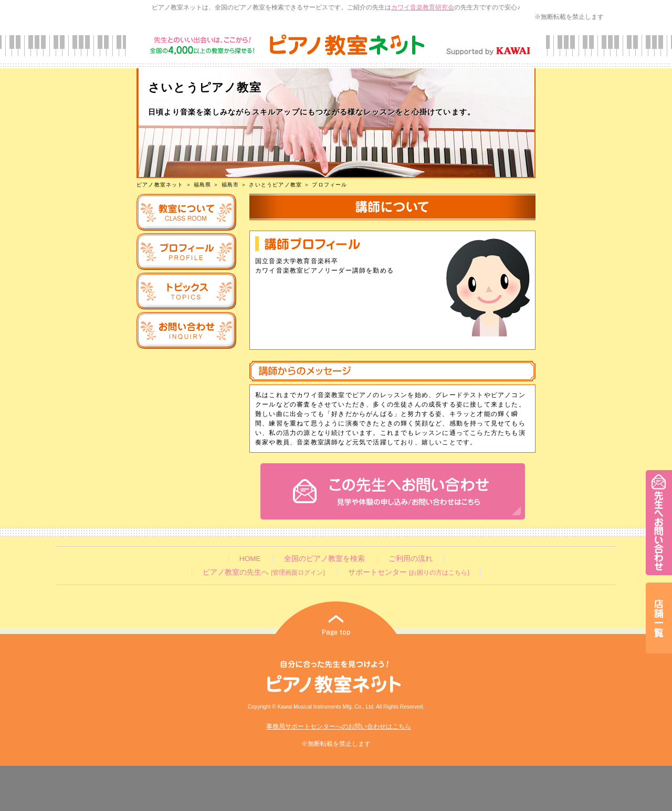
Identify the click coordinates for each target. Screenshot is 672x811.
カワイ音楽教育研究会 (423, 7)
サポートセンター (408, 572)
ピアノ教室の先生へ (264, 572)
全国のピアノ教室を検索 (324, 559)
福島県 (203, 185)
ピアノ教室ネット (160, 185)
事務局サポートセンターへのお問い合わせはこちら (339, 726)
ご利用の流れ (411, 559)
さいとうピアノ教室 (275, 185)
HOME (250, 559)
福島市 (230, 185)
